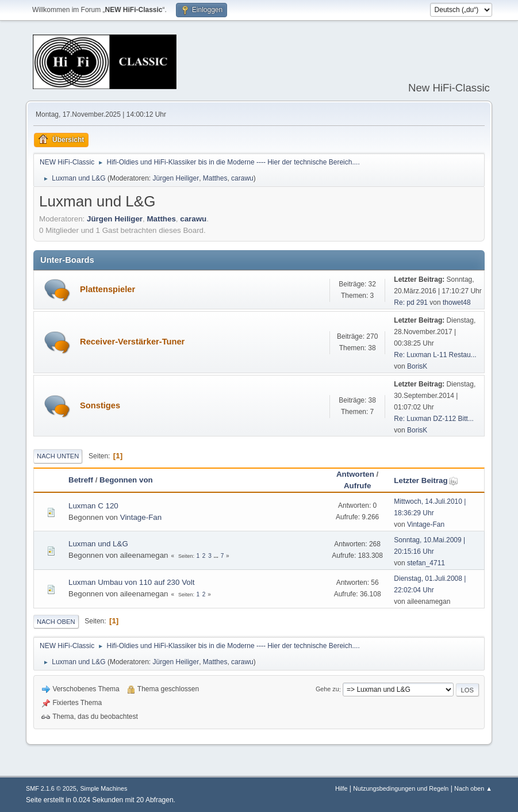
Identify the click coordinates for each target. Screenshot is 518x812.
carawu (242, 178)
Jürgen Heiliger (176, 178)
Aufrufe (357, 486)
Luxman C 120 (93, 506)
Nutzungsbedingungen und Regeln (401, 788)
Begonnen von (126, 480)
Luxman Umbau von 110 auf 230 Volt (131, 582)
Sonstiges (100, 405)
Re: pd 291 (411, 302)
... (217, 556)
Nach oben (56, 622)
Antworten (355, 474)
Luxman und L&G (98, 544)
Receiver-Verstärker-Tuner (132, 342)
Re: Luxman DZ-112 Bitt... (434, 419)
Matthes (215, 178)
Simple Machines (103, 788)
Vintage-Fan (141, 517)
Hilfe (342, 788)
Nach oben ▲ (473, 788)
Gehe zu (327, 690)
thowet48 (457, 302)
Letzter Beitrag (426, 480)
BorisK (417, 366)
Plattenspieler (108, 289)
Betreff (81, 480)
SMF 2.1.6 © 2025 (51, 788)
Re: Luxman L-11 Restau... (435, 355)
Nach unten (58, 456)
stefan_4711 (426, 563)
